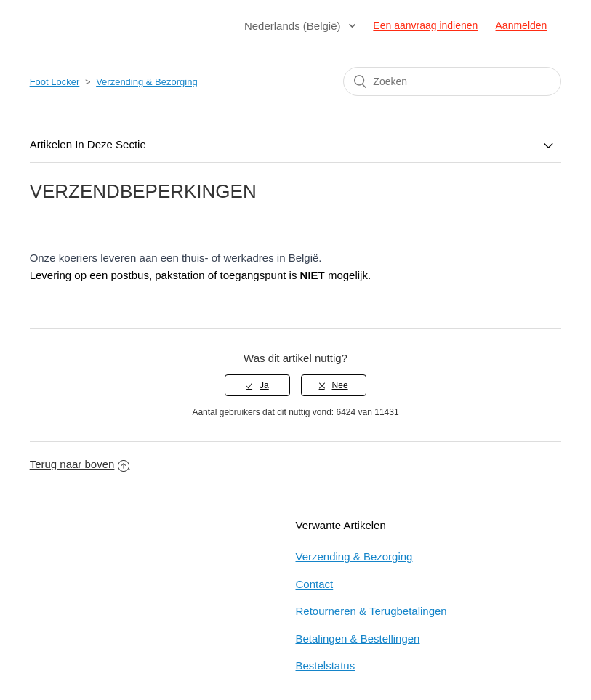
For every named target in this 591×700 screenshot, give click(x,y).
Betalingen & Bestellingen (358, 639)
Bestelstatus (326, 665)
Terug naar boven (80, 464)
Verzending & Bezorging (146, 82)
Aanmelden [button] (522, 25)
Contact (315, 584)
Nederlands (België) (294, 26)
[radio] (257, 385)
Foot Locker (55, 82)
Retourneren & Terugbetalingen (371, 611)
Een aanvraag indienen (425, 25)
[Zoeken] (452, 81)
